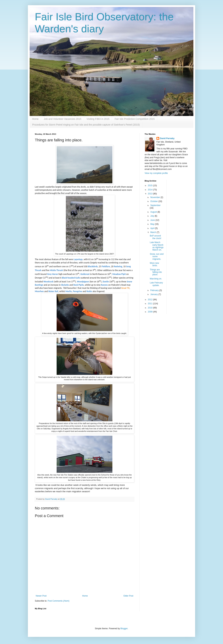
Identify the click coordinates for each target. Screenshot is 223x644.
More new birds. (154, 264)
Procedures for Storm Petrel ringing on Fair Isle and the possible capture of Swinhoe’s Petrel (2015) (86, 125)
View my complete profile (156, 173)
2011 (151, 304)
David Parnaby (167, 138)
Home (35, 119)
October (154, 201)
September (155, 205)
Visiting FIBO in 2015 (98, 119)
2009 (151, 312)
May (153, 224)
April (153, 228)
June (153, 220)
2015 (151, 186)
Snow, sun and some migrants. (157, 257)
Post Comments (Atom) (58, 601)
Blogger (124, 629)
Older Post (128, 596)
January (154, 294)
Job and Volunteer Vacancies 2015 (62, 119)
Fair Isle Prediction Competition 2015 (135, 119)
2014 (151, 190)
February (155, 290)
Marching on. (156, 279)
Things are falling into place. (156, 272)
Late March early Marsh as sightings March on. (157, 246)
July (153, 216)
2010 (151, 308)
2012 (151, 300)
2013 (151, 194)
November (155, 197)
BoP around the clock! (156, 237)
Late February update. (156, 284)
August (154, 212)
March (154, 232)
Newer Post (41, 596)
